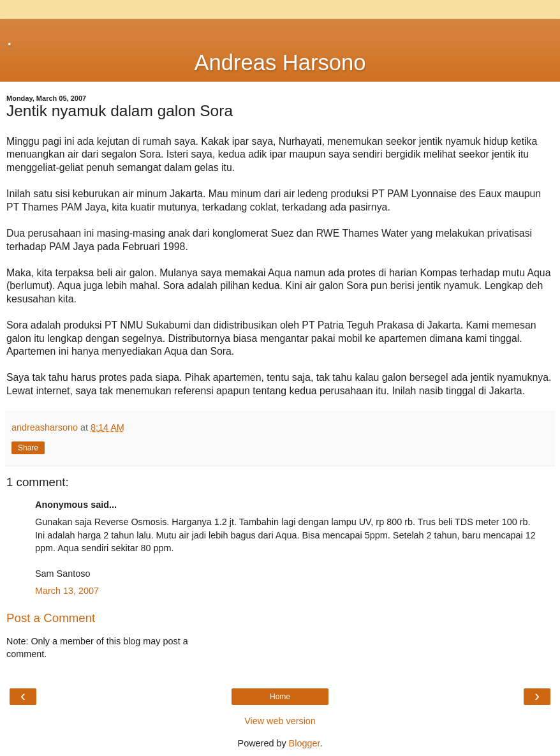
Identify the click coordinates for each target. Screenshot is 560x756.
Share (28, 448)
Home (280, 697)
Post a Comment (51, 618)
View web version (280, 721)
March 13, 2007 (67, 591)
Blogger (305, 743)
